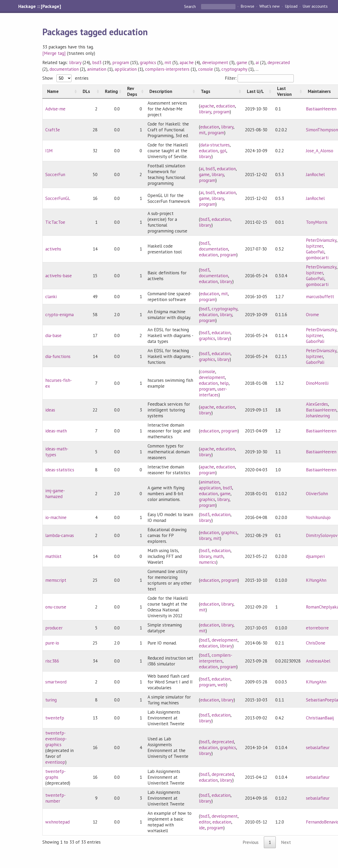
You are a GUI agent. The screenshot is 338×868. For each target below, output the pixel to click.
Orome (312, 315)
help (224, 383)
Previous (251, 842)
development (215, 62)
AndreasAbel (318, 661)
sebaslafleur (318, 748)
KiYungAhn (316, 580)
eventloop (55, 762)
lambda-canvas (60, 535)
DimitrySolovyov (322, 535)
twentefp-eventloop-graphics (56, 739)
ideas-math (56, 431)
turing (51, 700)
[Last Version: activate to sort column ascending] (288, 91)
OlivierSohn (317, 494)
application (126, 69)
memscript (56, 580)
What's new (270, 6)
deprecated (279, 62)
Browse (247, 6)
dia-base (53, 335)
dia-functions (58, 356)
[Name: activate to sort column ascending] (60, 91)
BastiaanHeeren (321, 109)
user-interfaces (213, 392)
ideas (50, 410)
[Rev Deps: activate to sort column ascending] (134, 91)
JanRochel (315, 175)
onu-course (56, 607)
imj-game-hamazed (55, 494)
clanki (51, 297)
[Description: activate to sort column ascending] (171, 91)
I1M (49, 151)
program (121, 62)
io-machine (56, 517)
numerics (208, 562)
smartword (56, 682)
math (218, 556)
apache (186, 62)
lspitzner (314, 246)
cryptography (234, 69)
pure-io (52, 643)
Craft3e (53, 130)
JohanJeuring (318, 416)
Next (286, 842)
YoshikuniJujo (318, 517)
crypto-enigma (59, 315)
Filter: (259, 78)
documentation (64, 69)
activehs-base (59, 276)
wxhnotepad (57, 822)
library (75, 62)
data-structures (215, 145)
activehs (53, 249)
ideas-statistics (60, 470)
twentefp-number (55, 798)
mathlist (53, 556)
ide (202, 828)
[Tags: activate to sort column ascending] (219, 91)
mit (168, 62)
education (226, 106)
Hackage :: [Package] (39, 6)
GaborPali (315, 252)
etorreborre (317, 628)
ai (257, 62)
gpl (223, 151)
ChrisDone (316, 643)
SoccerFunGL (58, 198)
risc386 (52, 661)
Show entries (65, 78)
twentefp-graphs (55, 774)
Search (190, 6)
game (242, 62)
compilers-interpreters (167, 69)
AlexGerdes (317, 404)
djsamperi (315, 556)
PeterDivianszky (321, 240)
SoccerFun (55, 175)
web (222, 685)
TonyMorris (317, 222)
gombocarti (317, 258)
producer (54, 628)
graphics (148, 62)
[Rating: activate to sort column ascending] (112, 91)
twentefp (55, 718)
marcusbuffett (320, 297)
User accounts (315, 6)
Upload (291, 6)
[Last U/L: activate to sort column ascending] (257, 91)
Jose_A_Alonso (320, 151)
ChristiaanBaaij (320, 718)
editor (205, 822)
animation (97, 69)
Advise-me (55, 109)
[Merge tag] (54, 53)
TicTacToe (55, 222)
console (206, 69)
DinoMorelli (317, 383)
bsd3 (97, 62)
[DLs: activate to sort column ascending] (89, 91)
